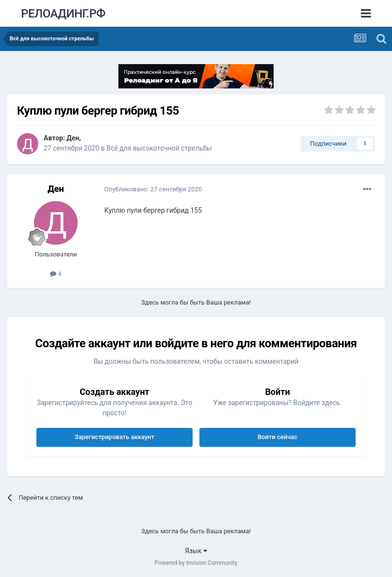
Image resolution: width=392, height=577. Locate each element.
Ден (73, 138)
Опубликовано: (153, 189)
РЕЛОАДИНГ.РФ (63, 14)
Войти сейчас (278, 437)
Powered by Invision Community (196, 563)
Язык (196, 551)
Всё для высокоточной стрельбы (159, 148)
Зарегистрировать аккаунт (114, 437)
